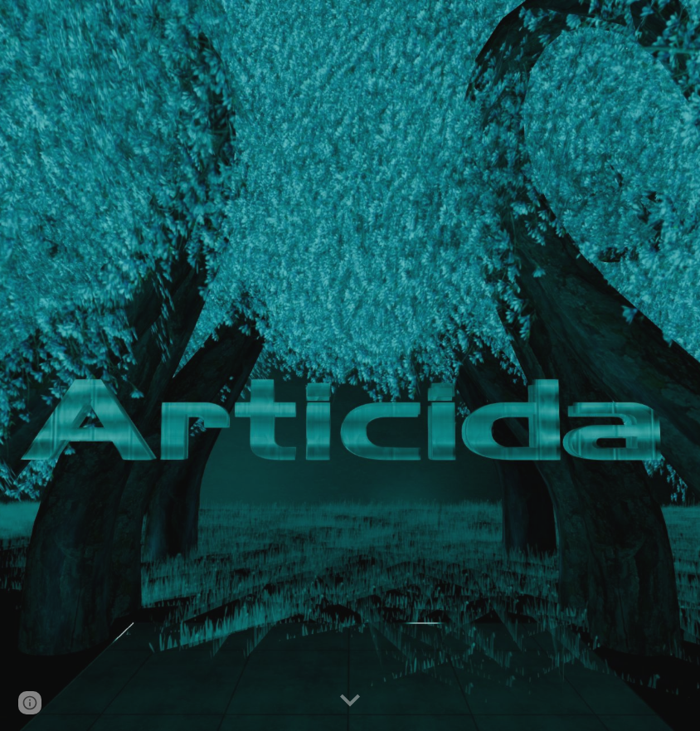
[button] (350, 701)
